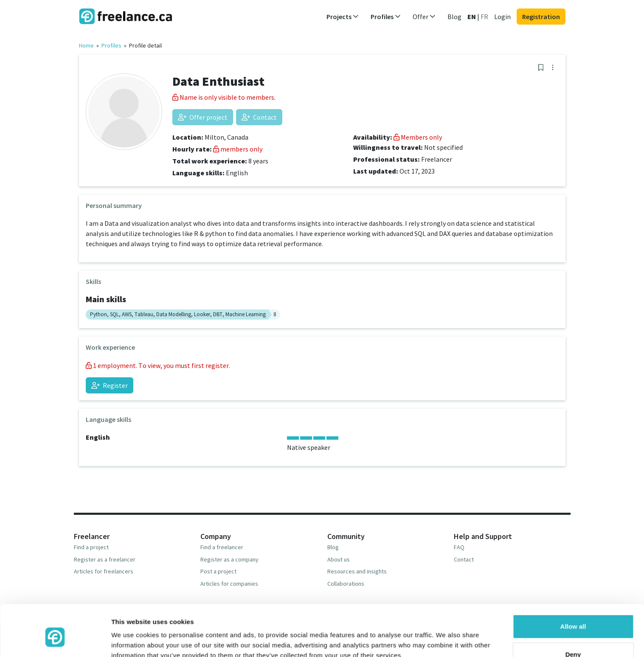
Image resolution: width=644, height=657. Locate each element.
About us (339, 559)
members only (238, 149)
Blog (454, 17)
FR (484, 17)
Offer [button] (424, 17)
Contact (259, 117)
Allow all (573, 588)
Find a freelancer (222, 547)
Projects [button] (343, 17)
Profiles (111, 45)
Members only (418, 137)
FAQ (459, 547)
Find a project (91, 547)
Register (110, 385)
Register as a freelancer (105, 559)
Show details (131, 640)
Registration (541, 17)
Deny (573, 616)
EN (472, 17)
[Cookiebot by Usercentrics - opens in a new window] (55, 640)
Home (86, 45)
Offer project (203, 117)
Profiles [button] (386, 17)
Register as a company (229, 559)
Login (502, 17)
